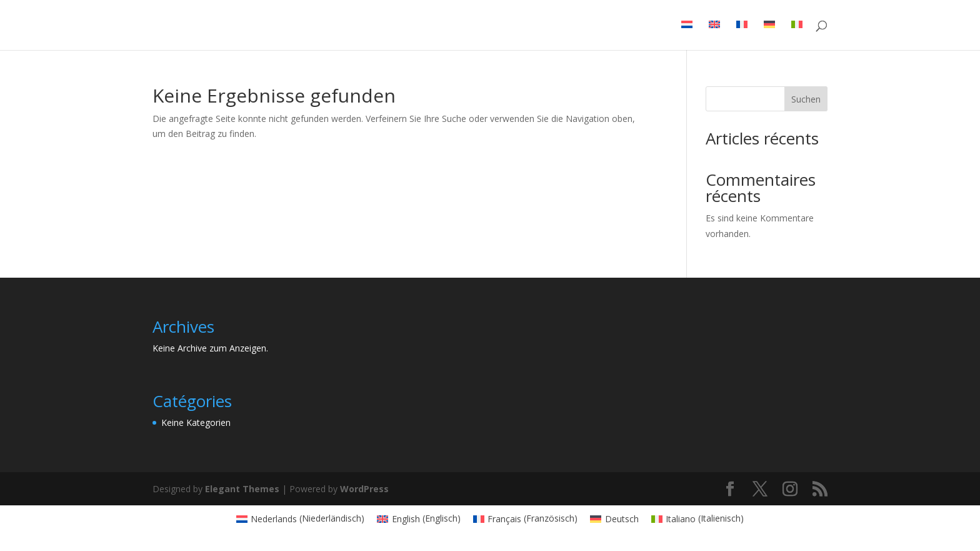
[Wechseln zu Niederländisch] (687, 35)
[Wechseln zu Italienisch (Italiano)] (698, 518)
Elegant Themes (242, 489)
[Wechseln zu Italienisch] (797, 35)
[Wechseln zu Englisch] (714, 35)
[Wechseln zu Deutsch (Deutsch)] (614, 518)
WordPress (364, 489)
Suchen (806, 99)
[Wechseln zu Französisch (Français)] (526, 518)
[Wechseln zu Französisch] (742, 35)
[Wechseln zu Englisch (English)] (419, 518)
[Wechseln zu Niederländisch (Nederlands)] (301, 518)
